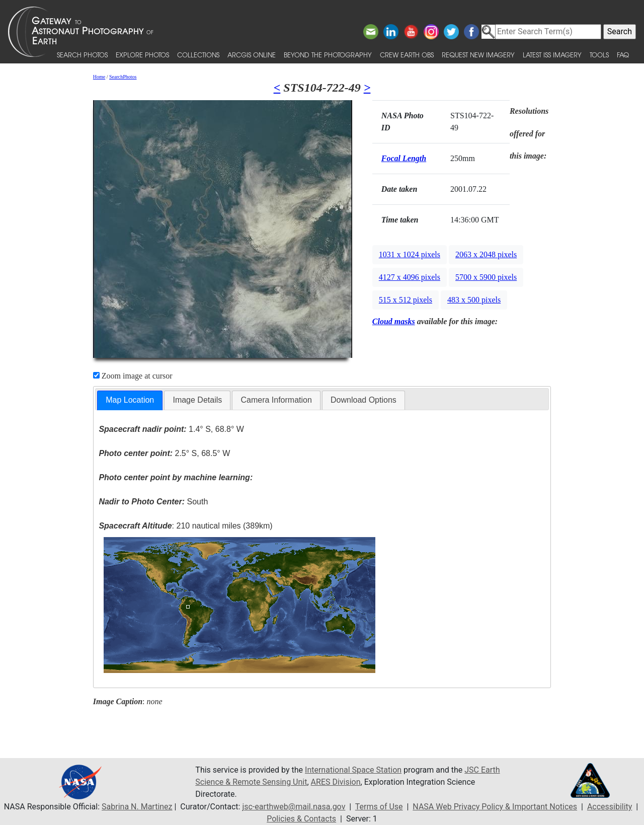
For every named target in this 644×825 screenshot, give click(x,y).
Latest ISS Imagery (552, 55)
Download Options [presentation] (364, 400)
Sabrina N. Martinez (137, 807)
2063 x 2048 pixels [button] (486, 254)
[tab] (130, 400)
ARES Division (336, 782)
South (153, 502)
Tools (599, 55)
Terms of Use (379, 807)
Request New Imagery (478, 55)
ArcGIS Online (252, 55)
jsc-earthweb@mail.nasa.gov (294, 807)
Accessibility (610, 807)
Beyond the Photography (328, 55)
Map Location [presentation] (130, 400)
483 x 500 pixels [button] (474, 300)
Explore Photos (142, 55)
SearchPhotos (123, 77)
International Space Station (353, 770)
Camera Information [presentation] (276, 400)
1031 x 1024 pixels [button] (410, 254)
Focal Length (404, 158)
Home (99, 77)
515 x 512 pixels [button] (406, 300)
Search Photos (82, 55)
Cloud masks (394, 321)
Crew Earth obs (407, 55)
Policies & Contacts (301, 819)
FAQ (623, 55)
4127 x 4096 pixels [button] (410, 277)
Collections (198, 55)
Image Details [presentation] (197, 400)
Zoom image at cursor (133, 376)
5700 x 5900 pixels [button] (486, 277)
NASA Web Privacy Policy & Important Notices (495, 807)
